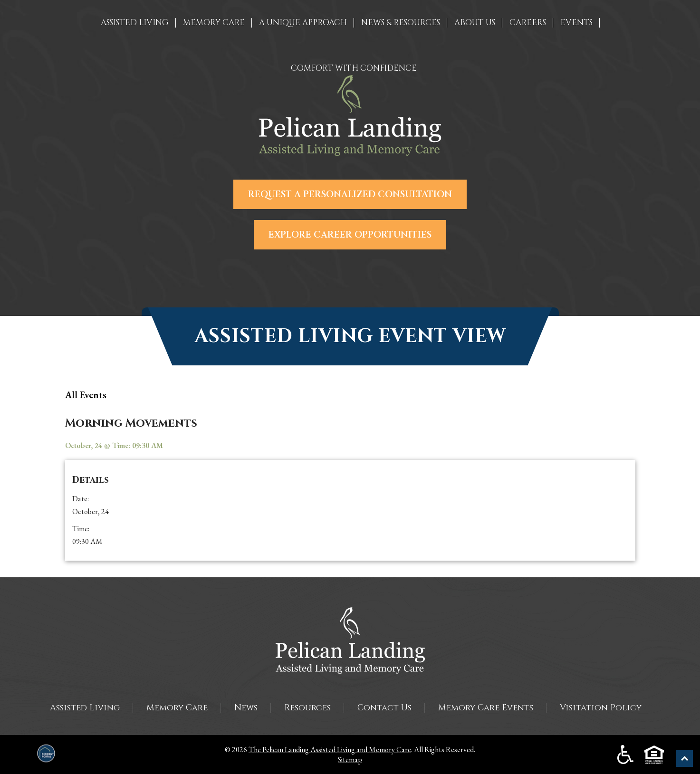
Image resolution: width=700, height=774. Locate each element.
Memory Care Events (486, 708)
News (246, 708)
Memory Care (177, 708)
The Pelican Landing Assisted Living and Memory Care (330, 750)
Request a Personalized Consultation (350, 194)
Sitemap (350, 760)
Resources (307, 708)
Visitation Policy (601, 708)
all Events (86, 395)
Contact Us (384, 708)
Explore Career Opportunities (350, 235)
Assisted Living (85, 708)
